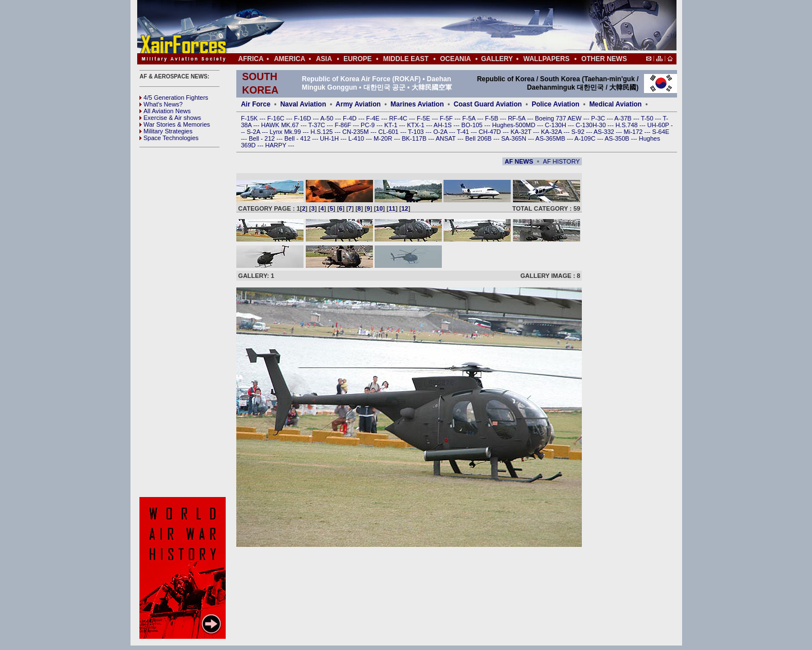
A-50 (328, 118)
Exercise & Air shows (170, 118)
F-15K (250, 118)
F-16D (304, 118)
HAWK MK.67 (281, 125)
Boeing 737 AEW (559, 118)
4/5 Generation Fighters (175, 97)
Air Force (256, 104)
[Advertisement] (440, 27)
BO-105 (473, 125)
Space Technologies (169, 138)
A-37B (624, 118)
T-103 (416, 132)
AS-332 (605, 132)
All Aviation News (165, 111)
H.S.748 (627, 125)
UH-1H (330, 138)
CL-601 (389, 132)
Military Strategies (166, 131)
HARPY (277, 145)
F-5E (424, 118)
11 (392, 208)
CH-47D (491, 132)
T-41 (464, 132)
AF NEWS (519, 161)
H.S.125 (322, 132)
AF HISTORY (562, 161)
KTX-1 (417, 125)
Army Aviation (358, 104)
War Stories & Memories (175, 124)
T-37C (318, 125)
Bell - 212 (263, 138)
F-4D (351, 118)
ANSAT (447, 138)
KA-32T (522, 132)
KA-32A (552, 132)
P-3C (599, 118)
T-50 (648, 118)
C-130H (556, 125)
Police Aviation (555, 104)
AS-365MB (551, 138)
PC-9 (368, 125)
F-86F (344, 125)
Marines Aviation (417, 104)
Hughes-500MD (515, 125)
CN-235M (356, 132)
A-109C (586, 138)
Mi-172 (634, 132)
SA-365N (515, 138)
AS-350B (618, 138)
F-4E (374, 118)
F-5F (447, 118)
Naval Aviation (303, 104)
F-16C (277, 118)
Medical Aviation (615, 104)
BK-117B (415, 138)
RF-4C (399, 118)
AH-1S (443, 125)
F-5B (493, 118)
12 (405, 208)
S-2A (255, 132)
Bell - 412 (298, 138)
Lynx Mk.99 (286, 132)
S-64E (661, 132)
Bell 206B (479, 138)
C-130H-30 (592, 125)
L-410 (357, 138)
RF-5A (517, 118)
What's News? (161, 104)
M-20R (384, 138)
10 (379, 208)
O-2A (441, 132)
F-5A (470, 118)
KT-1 (391, 125)
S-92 (578, 132)
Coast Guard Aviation (488, 104)
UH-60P (659, 125)
